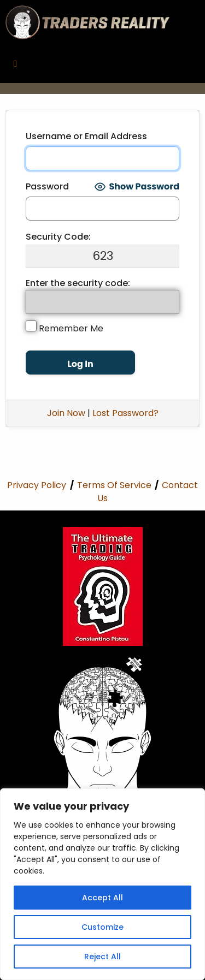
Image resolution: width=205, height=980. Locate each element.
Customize (102, 927)
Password (47, 186)
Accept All (102, 898)
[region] (102, 884)
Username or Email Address (86, 136)
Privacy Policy (37, 485)
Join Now (66, 413)
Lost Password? (125, 413)
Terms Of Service (114, 485)
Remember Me (65, 328)
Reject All (102, 957)
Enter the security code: (78, 283)
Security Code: (58, 237)
